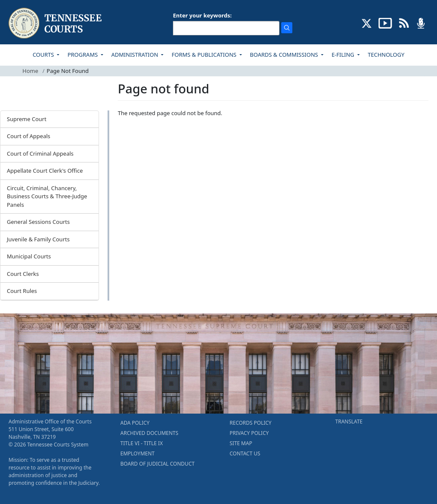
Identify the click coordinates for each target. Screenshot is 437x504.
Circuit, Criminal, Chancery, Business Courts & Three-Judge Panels (47, 196)
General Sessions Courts (38, 222)
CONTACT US (245, 453)
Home (31, 71)
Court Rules (22, 291)
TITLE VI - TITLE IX (141, 443)
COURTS (44, 55)
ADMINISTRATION (135, 55)
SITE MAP (241, 443)
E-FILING (344, 55)
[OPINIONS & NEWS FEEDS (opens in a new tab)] (404, 23)
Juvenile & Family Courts (38, 239)
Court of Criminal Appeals (40, 154)
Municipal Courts (29, 256)
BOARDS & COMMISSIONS (285, 55)
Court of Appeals (29, 136)
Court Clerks (23, 274)
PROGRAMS (83, 55)
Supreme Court (27, 119)
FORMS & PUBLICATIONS (205, 55)
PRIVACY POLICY (249, 433)
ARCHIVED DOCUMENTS (149, 433)
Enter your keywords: (202, 15)
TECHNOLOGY (386, 55)
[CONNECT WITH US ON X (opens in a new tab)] (367, 23)
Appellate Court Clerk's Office (45, 171)
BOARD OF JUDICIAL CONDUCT (157, 464)
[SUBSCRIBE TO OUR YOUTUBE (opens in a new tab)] (385, 23)
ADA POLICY (135, 423)
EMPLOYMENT (137, 453)
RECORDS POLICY (251, 423)
